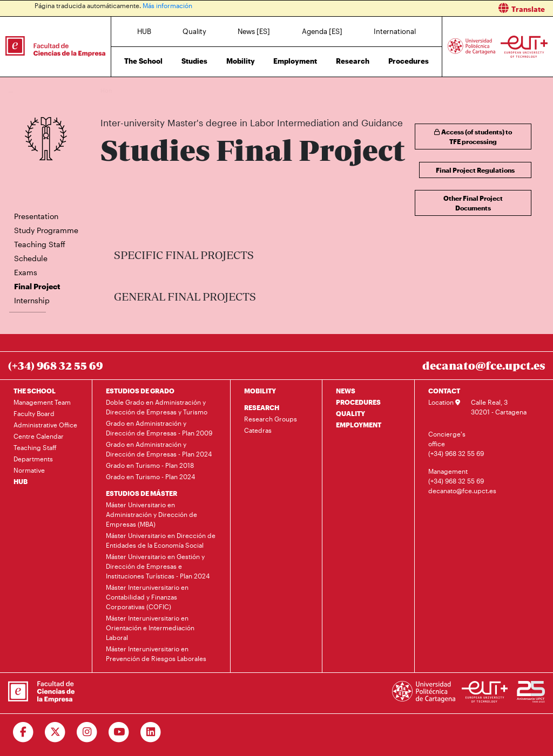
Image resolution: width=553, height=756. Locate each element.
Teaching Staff (40, 244)
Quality (194, 31)
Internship (32, 300)
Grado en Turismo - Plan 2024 (150, 476)
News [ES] (254, 31)
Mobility (241, 61)
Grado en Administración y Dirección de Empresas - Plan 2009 (159, 428)
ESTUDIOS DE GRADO (140, 391)
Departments (33, 459)
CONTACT (444, 391)
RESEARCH (262, 407)
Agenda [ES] (322, 31)
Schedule (31, 258)
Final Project (368, 90)
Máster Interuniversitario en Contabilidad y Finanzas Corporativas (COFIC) (147, 597)
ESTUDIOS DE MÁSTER (141, 493)
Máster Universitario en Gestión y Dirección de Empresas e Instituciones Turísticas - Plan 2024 (158, 566)
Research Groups (271, 419)
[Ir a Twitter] (55, 732)
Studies (194, 61)
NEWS (346, 391)
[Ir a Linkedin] (151, 732)
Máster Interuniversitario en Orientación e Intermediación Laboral (150, 628)
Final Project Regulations (475, 170)
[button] (419, 8)
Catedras (258, 430)
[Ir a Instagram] (87, 732)
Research (353, 61)
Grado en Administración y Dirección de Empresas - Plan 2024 (159, 449)
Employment (295, 61)
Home (110, 90)
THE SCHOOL (35, 391)
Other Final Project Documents (473, 203)
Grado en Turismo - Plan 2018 (150, 465)
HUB (144, 31)
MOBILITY (260, 391)
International (395, 31)
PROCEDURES (358, 402)
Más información (167, 5)
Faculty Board (34, 413)
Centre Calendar (39, 436)
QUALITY (350, 413)
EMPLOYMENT (359, 425)
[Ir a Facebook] (23, 732)
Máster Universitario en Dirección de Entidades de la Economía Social (161, 540)
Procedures (409, 61)
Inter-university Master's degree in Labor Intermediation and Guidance (248, 90)
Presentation (36, 216)
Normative (29, 470)
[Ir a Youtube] (119, 732)
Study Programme (46, 230)
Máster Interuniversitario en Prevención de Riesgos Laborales (156, 653)
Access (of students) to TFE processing (473, 137)
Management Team (42, 402)
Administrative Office (45, 425)
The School (143, 61)
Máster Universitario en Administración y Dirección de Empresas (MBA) (151, 514)
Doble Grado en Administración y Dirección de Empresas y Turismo (157, 407)
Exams (26, 272)
